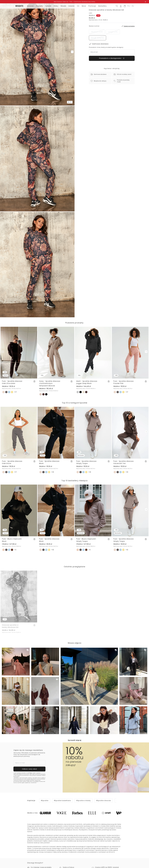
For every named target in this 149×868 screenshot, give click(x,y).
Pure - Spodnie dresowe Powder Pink (123, 382)
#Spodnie (45, 801)
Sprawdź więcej (75, 740)
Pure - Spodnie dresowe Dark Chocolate (12, 382)
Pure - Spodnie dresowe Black (49, 462)
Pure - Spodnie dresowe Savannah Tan (123, 462)
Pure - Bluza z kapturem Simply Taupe (86, 540)
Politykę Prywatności (30, 780)
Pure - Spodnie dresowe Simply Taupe (86, 462)
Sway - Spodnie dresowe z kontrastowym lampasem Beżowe (50, 383)
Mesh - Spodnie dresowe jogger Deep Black (87, 382)
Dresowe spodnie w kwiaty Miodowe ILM (10, 626)
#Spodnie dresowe (104, 801)
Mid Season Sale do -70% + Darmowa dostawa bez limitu (74, 2)
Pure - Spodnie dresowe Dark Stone (12, 462)
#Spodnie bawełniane (62, 801)
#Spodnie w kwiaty (84, 801)
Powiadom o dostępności (112, 58)
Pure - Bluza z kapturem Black (12, 540)
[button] (125, 6)
